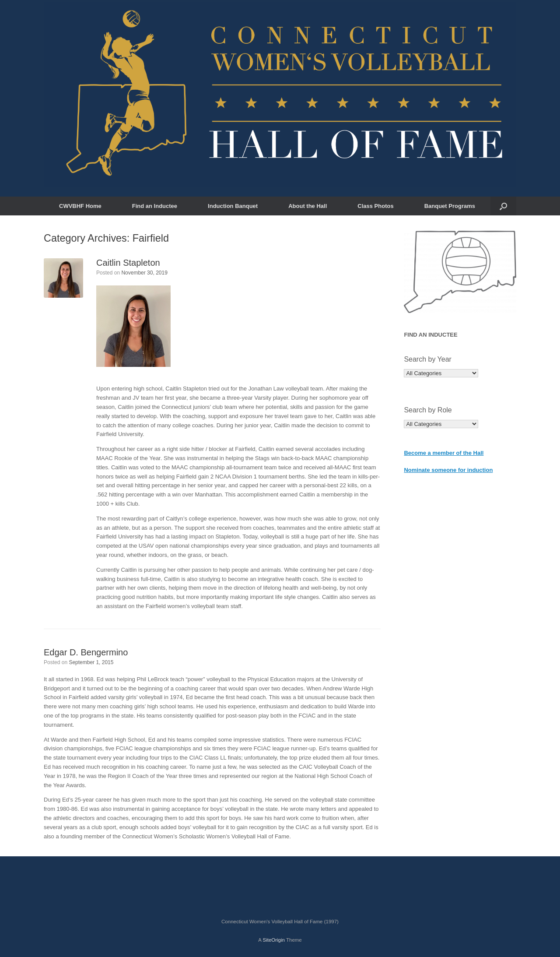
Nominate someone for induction (448, 470)
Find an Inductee (155, 206)
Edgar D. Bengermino (86, 652)
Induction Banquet (233, 206)
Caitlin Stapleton (128, 263)
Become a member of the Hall (444, 453)
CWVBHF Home (80, 206)
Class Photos (375, 206)
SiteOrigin (274, 940)
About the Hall (308, 206)
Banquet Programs (450, 206)
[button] (503, 206)
